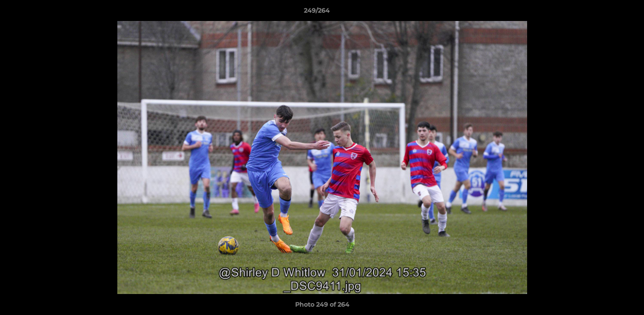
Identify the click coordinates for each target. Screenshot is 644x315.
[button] (607, 13)
